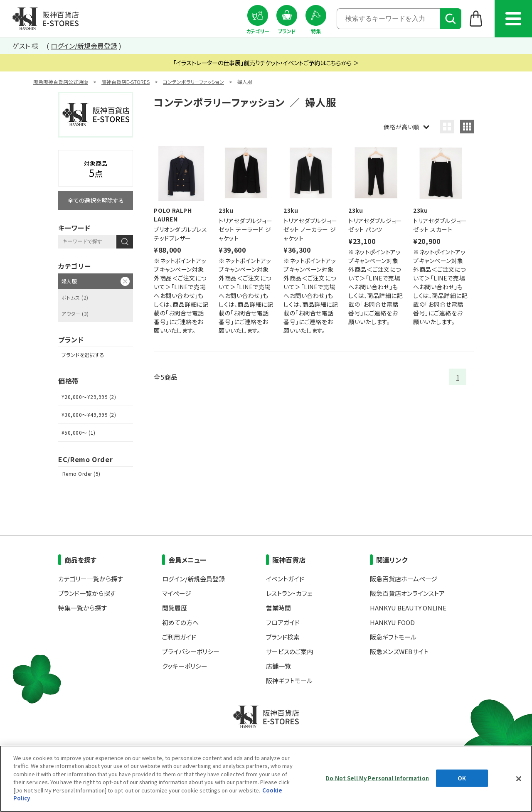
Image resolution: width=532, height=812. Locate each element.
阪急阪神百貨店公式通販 (61, 82)
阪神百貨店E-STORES (126, 82)
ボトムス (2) (75, 297)
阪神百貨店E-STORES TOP (46, 19)
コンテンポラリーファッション (193, 82)
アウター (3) (75, 314)
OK (462, 778)
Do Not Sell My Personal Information (377, 778)
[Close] (519, 779)
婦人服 (69, 281)
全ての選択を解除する (96, 200)
